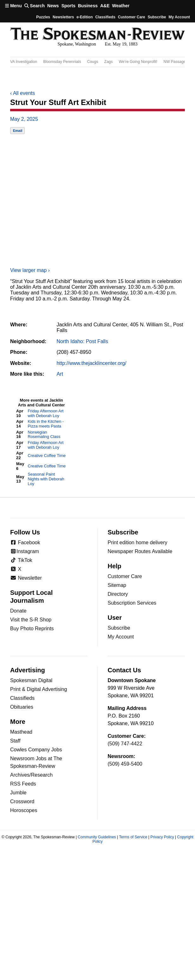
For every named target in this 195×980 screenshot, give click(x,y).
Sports (68, 6)
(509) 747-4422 (125, 744)
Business (88, 6)
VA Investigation (24, 62)
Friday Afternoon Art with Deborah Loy (46, 413)
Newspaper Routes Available (140, 551)
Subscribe (157, 17)
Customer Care (131, 17)
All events (22, 93)
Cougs (93, 62)
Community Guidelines (97, 837)
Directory (118, 594)
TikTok (21, 560)
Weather (121, 6)
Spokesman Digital (31, 680)
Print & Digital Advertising (39, 689)
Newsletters (63, 17)
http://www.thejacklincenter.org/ (92, 363)
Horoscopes (24, 810)
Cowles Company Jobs (36, 750)
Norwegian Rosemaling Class (44, 435)
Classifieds (105, 17)
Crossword (22, 801)
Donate (18, 611)
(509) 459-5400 (125, 764)
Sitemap (117, 585)
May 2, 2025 (24, 119)
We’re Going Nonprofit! (138, 62)
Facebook (25, 542)
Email (18, 131)
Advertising (28, 670)
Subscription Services (132, 603)
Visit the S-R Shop (31, 620)
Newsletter (26, 578)
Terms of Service (133, 837)
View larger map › (30, 270)
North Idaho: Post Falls (82, 341)
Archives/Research (31, 775)
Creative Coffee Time (47, 456)
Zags (108, 62)
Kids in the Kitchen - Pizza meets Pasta (46, 424)
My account (179, 17)
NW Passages (176, 62)
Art (60, 374)
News (53, 6)
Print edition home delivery (138, 542)
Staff (15, 741)
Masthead (21, 732)
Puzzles (43, 17)
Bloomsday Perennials (62, 62)
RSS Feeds (23, 784)
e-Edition (85, 17)
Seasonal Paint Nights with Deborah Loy (46, 479)
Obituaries (22, 707)
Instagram (25, 551)
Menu (13, 6)
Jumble (18, 793)
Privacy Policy (162, 837)
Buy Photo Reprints (32, 629)
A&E (105, 6)
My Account (121, 637)
